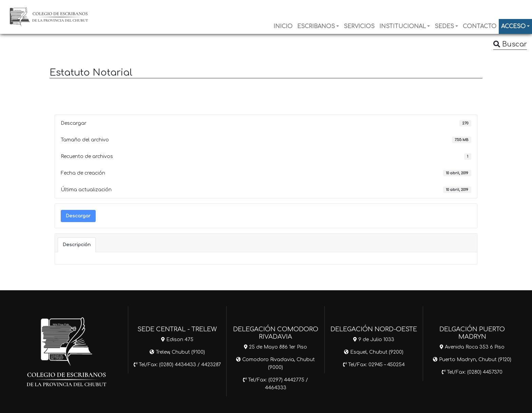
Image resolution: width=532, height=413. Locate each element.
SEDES (444, 26)
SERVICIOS (359, 26)
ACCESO (513, 26)
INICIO (283, 26)
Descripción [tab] (77, 245)
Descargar (78, 216)
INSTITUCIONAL (403, 26)
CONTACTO (480, 26)
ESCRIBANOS (316, 26)
